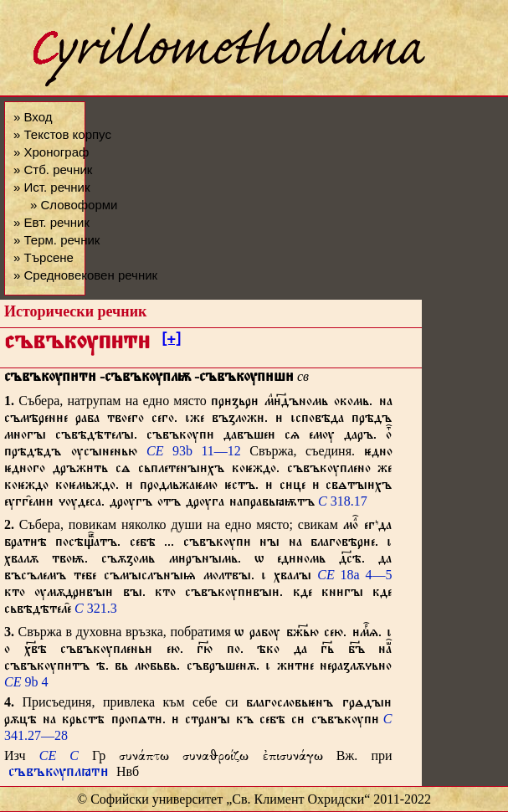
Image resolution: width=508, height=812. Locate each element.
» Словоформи (74, 205)
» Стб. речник (53, 170)
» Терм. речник (56, 240)
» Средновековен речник (85, 275)
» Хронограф (51, 152)
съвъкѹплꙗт (59, 774)
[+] (171, 342)
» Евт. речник (51, 222)
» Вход (33, 117)
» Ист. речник (52, 187)
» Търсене (44, 257)
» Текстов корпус (62, 134)
